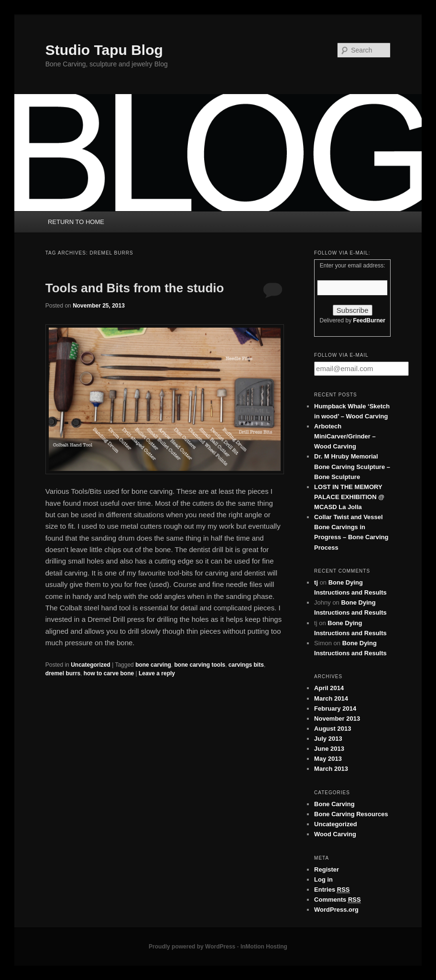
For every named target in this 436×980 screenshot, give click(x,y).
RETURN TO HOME (76, 222)
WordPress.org (336, 910)
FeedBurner (369, 320)
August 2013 (332, 729)
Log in (323, 879)
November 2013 (337, 719)
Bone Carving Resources (351, 814)
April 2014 (329, 688)
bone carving (153, 665)
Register (327, 869)
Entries (332, 890)
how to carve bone (109, 673)
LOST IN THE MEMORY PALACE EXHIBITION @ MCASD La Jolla (349, 497)
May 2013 (328, 759)
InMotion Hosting (264, 947)
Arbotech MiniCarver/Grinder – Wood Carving (345, 436)
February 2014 (335, 708)
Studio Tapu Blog (104, 50)
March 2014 (331, 698)
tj (316, 582)
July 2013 (328, 739)
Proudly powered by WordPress (192, 947)
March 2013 (331, 769)
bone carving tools (200, 665)
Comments (338, 900)
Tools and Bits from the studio (135, 288)
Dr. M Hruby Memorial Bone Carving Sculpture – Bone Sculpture (352, 466)
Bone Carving (334, 804)
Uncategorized (91, 665)
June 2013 (329, 749)
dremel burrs (63, 673)
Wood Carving (335, 834)
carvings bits (246, 665)
